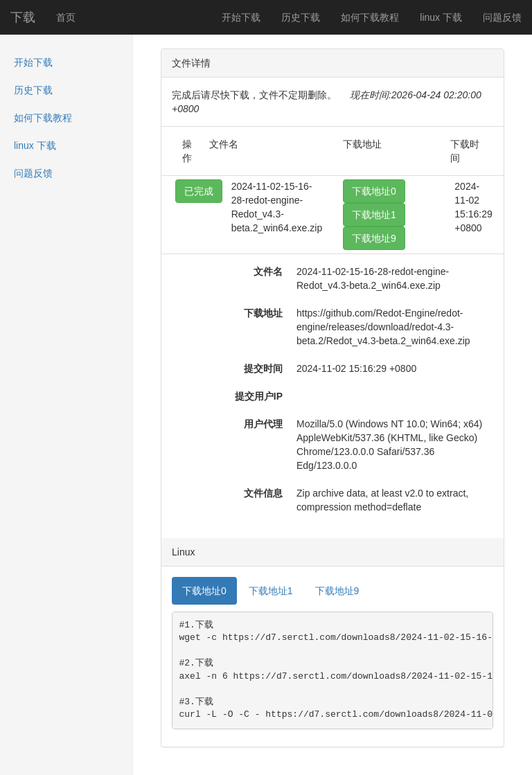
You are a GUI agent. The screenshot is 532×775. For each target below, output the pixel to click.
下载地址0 (374, 191)
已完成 (199, 191)
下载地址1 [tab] (271, 591)
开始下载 (241, 17)
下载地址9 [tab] (337, 591)
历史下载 (301, 17)
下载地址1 (374, 215)
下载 (23, 17)
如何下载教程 (370, 17)
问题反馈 (502, 17)
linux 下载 (441, 17)
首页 (66, 17)
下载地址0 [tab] (204, 591)
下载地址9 (374, 238)
